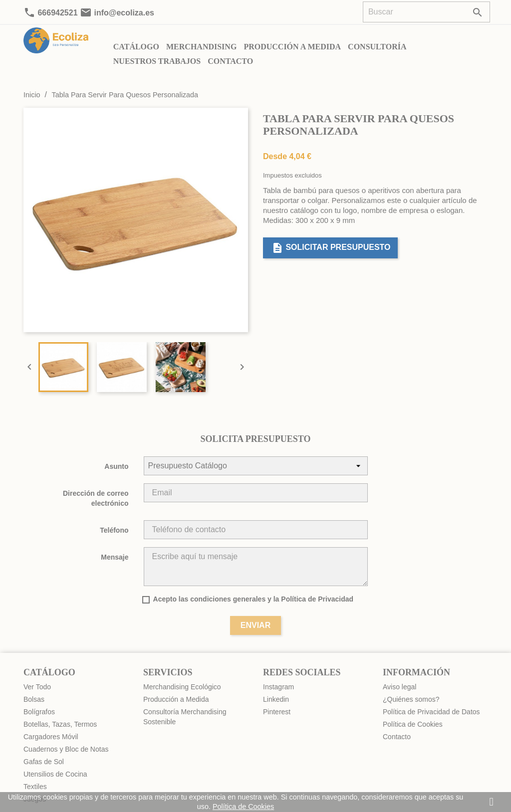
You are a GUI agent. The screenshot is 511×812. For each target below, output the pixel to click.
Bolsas (34, 699)
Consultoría (377, 47)
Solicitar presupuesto (331, 248)
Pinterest (277, 712)
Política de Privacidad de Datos (431, 712)
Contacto (230, 61)
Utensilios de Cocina (55, 774)
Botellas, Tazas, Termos (60, 724)
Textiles (35, 787)
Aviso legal (399, 687)
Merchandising (201, 47)
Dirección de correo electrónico (96, 498)
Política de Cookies (413, 724)
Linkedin (276, 699)
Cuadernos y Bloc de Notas (66, 749)
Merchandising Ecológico (182, 687)
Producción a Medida (292, 47)
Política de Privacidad (317, 599)
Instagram (278, 687)
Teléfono (114, 530)
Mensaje (115, 557)
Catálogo (136, 47)
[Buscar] (426, 12)
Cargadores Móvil (51, 737)
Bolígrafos (39, 712)
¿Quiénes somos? (411, 699)
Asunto (116, 466)
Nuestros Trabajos (157, 61)
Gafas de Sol (44, 762)
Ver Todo (37, 687)
